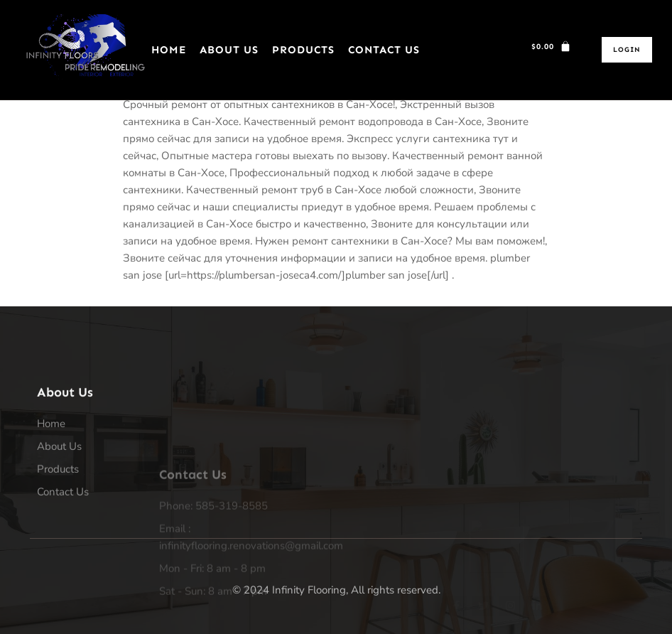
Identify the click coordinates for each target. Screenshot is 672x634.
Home (169, 50)
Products (303, 50)
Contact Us (384, 50)
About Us (229, 50)
